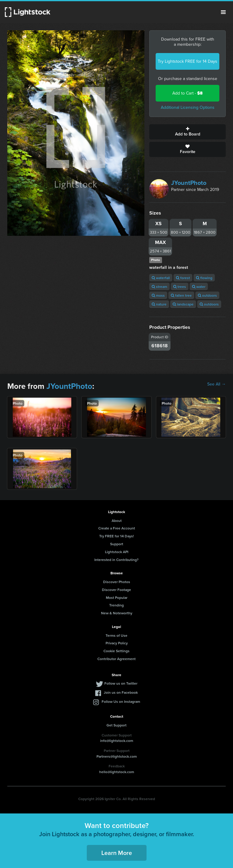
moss (158, 295)
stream (159, 287)
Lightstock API (117, 552)
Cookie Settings (116, 651)
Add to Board (187, 132)
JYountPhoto (189, 183)
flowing (204, 278)
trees (180, 287)
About (117, 521)
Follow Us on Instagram (121, 701)
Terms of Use (116, 635)
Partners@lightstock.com (117, 756)
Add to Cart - (187, 93)
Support (117, 544)
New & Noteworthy (117, 613)
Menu (223, 12)
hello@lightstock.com (117, 772)
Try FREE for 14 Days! (116, 536)
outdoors (207, 295)
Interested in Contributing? (116, 560)
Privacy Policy (117, 643)
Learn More (117, 853)
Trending (116, 605)
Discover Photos (117, 582)
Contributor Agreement (116, 659)
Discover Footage (116, 590)
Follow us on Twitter (121, 683)
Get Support (116, 725)
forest (183, 278)
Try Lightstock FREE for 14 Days (187, 61)
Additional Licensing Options (188, 107)
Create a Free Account (117, 528)
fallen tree (181, 295)
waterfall (161, 278)
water (199, 287)
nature (159, 304)
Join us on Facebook (121, 692)
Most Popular (117, 598)
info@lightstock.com (117, 741)
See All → (216, 384)
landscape (183, 304)
